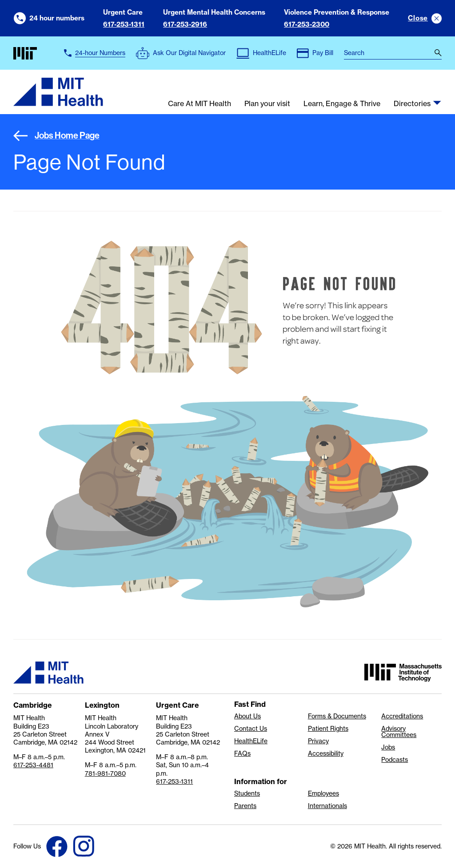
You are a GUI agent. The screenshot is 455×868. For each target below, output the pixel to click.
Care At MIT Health (200, 104)
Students (247, 793)
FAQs (242, 753)
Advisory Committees (399, 732)
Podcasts (395, 760)
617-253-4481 (33, 765)
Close (418, 18)
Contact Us (251, 729)
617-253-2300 (307, 24)
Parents (245, 806)
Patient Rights (328, 729)
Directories (412, 104)
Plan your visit (267, 104)
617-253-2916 (185, 24)
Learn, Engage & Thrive (342, 104)
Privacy (318, 741)
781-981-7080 (105, 773)
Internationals (327, 806)
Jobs (388, 747)
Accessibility (326, 753)
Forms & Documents (337, 716)
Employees (323, 793)
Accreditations (402, 716)
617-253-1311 (124, 24)
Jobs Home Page (56, 136)
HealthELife (251, 741)
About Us (247, 716)
